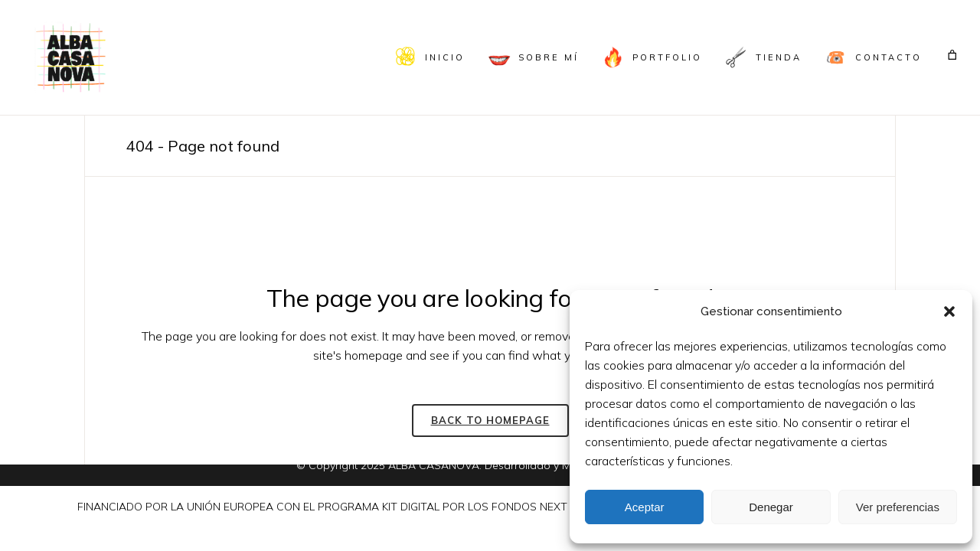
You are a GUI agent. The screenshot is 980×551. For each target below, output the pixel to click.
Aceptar (645, 507)
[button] (949, 311)
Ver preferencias (898, 507)
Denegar (771, 507)
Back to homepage (490, 420)
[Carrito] (953, 55)
